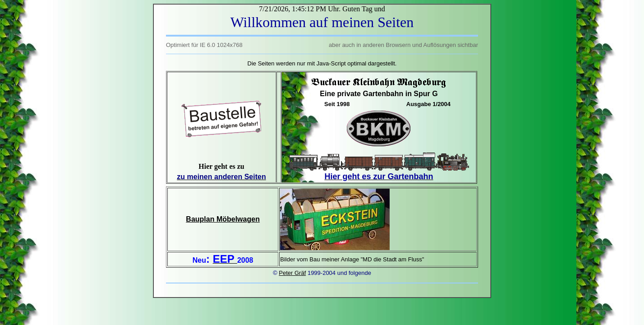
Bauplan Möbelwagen (223, 219)
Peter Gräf (292, 273)
